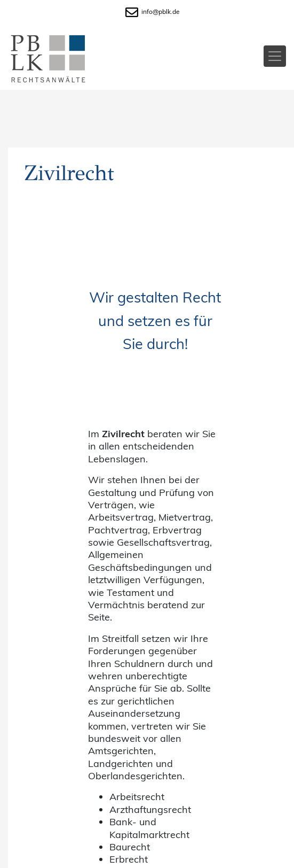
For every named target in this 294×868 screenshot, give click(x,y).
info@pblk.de (153, 11)
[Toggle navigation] (275, 56)
